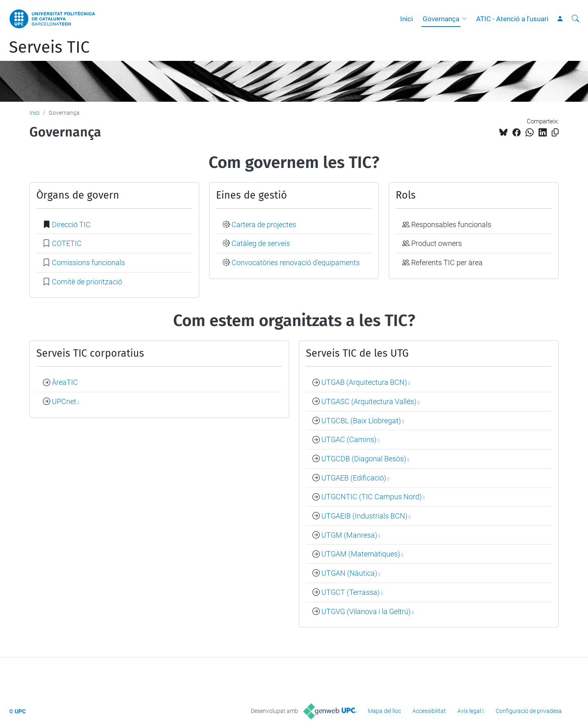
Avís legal (469, 711)
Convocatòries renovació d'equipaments (296, 263)
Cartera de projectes (264, 225)
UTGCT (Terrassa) (351, 592)
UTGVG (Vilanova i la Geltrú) (366, 611)
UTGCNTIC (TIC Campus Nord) (372, 497)
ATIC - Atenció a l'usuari (512, 19)
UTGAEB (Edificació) (354, 478)
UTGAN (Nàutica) (349, 573)
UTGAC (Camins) (349, 439)
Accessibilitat (429, 711)
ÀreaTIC (65, 382)
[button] (466, 19)
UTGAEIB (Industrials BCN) (364, 516)
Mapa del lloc (384, 711)
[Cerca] (575, 19)
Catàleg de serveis (261, 243)
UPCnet (64, 401)
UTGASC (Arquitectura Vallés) (369, 401)
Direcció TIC (71, 225)
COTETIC (67, 243)
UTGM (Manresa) (349, 535)
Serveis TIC (49, 47)
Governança (441, 19)
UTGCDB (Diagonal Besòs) (364, 459)
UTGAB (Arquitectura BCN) (364, 382)
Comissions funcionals (88, 263)
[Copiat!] (555, 133)
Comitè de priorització (87, 282)
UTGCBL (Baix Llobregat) (361, 421)
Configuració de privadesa (529, 711)
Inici (406, 19)
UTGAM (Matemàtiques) (361, 554)
